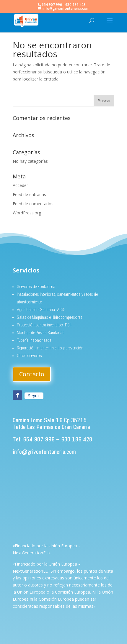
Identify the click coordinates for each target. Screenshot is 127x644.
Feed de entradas (29, 194)
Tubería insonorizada (34, 340)
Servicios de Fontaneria (36, 287)
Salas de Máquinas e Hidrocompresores (50, 317)
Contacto (32, 374)
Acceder (20, 185)
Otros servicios (29, 356)
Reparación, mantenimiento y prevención (50, 348)
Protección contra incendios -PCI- (44, 325)
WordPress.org (27, 213)
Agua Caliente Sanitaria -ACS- (41, 310)
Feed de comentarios (33, 204)
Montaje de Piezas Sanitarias (41, 333)
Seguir (34, 396)
